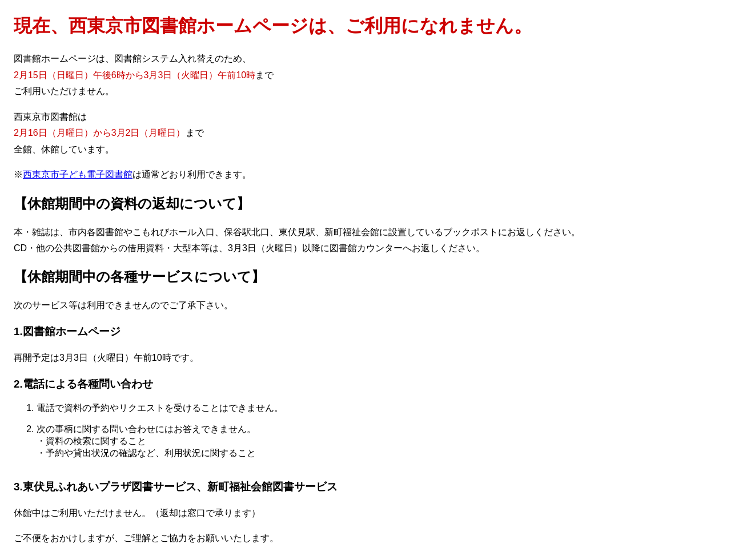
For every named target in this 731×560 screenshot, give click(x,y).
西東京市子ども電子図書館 (78, 174)
